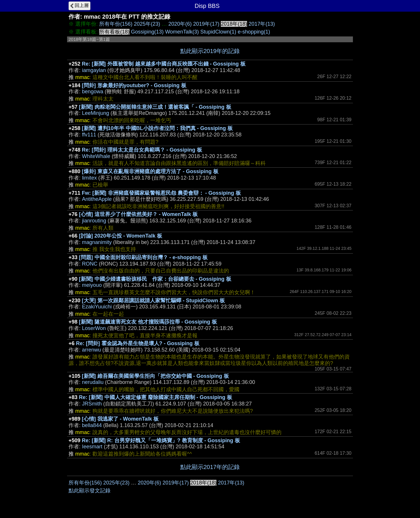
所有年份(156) (116, 24)
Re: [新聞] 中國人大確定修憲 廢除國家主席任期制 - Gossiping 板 (156, 397)
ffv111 (89, 135)
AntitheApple (97, 199)
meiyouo (92, 285)
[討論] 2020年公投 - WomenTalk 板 (121, 236)
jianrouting (94, 221)
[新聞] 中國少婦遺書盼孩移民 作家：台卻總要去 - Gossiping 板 (155, 279)
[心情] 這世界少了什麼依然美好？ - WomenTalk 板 (138, 214)
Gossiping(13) (147, 32)
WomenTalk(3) (182, 32)
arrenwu (91, 350)
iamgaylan (94, 70)
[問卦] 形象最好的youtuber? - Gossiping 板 (134, 85)
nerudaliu (93, 382)
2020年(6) (180, 24)
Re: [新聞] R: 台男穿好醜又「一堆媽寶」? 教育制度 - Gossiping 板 (161, 440)
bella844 (92, 425)
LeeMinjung (96, 113)
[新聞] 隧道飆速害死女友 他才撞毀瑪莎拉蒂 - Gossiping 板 (148, 322)
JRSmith (92, 404)
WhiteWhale (96, 156)
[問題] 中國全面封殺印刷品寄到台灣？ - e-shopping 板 (143, 257)
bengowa (93, 92)
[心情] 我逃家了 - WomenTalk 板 (120, 419)
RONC (90, 264)
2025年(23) (147, 24)
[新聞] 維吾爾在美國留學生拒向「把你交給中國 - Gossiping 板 (155, 376)
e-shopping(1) (254, 32)
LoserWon (94, 328)
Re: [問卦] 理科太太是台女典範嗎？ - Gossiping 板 (142, 150)
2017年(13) (262, 24)
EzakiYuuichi (97, 307)
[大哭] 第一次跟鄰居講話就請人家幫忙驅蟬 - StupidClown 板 (153, 301)
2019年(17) (206, 24)
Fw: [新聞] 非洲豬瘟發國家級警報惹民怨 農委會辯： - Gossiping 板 (161, 193)
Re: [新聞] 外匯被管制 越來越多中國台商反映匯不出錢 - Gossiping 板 (164, 64)
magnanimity (97, 242)
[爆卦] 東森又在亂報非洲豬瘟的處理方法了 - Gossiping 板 (150, 171)
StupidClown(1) (218, 32)
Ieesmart (92, 447)
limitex (89, 178)
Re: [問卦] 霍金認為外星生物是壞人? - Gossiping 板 (138, 343)
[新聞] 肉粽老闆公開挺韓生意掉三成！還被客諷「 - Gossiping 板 (155, 107)
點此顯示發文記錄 (90, 491)
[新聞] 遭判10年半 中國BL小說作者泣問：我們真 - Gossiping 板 (157, 128)
